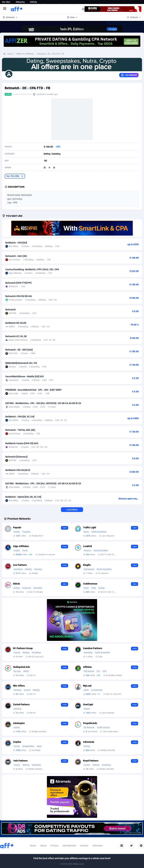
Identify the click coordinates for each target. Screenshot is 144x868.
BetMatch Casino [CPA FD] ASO (22, 443)
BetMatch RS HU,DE (16, 323)
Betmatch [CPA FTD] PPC (19, 283)
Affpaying (20, 2)
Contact (84, 846)
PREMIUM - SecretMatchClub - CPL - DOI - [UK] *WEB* (34, 390)
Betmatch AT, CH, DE (16, 336)
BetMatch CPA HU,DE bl (18, 470)
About (43, 846)
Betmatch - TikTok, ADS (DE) (20, 430)
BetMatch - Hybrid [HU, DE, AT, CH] (23, 497)
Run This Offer (15, 176)
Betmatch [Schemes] (16, 457)
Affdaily (33, 2)
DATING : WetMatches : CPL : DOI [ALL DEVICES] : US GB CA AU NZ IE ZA (43, 403)
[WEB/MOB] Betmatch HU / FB (21, 363)
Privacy (55, 846)
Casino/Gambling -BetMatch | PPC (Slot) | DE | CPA (32, 269)
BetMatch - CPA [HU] (16, 243)
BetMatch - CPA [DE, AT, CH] (20, 417)
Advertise (98, 846)
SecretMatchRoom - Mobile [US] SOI (25, 376)
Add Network (69, 846)
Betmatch (11, 310)
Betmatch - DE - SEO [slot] (19, 350)
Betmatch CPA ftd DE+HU (19, 296)
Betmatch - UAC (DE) (16, 256)
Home (10, 54)
